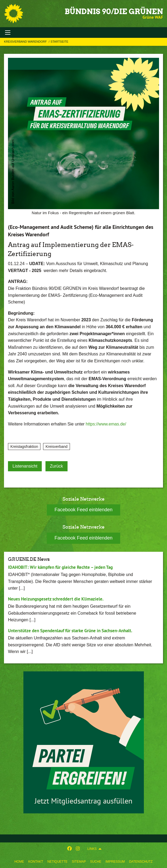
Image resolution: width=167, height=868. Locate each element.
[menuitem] (19, 862)
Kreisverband (57, 447)
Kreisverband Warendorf (26, 42)
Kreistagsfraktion (24, 447)
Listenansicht (25, 466)
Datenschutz (141, 862)
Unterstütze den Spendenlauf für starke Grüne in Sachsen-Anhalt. (70, 631)
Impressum (115, 862)
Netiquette (57, 862)
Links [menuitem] (92, 849)
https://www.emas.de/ (106, 424)
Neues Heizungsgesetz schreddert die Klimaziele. (56, 599)
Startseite (59, 42)
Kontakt (36, 862)
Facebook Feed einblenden (83, 510)
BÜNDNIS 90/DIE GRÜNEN (114, 11)
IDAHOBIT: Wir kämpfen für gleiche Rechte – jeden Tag (60, 567)
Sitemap (79, 862)
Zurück (57, 466)
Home (19, 862)
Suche (96, 862)
